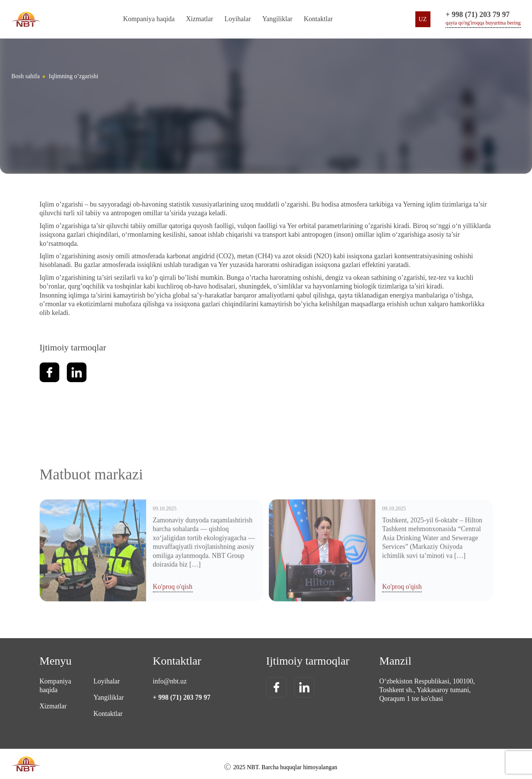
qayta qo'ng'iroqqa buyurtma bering (483, 23)
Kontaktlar (318, 19)
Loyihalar (237, 19)
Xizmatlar (199, 19)
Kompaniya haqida (149, 19)
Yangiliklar (277, 19)
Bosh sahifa (25, 76)
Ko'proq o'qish (173, 641)
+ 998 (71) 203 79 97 (478, 14)
